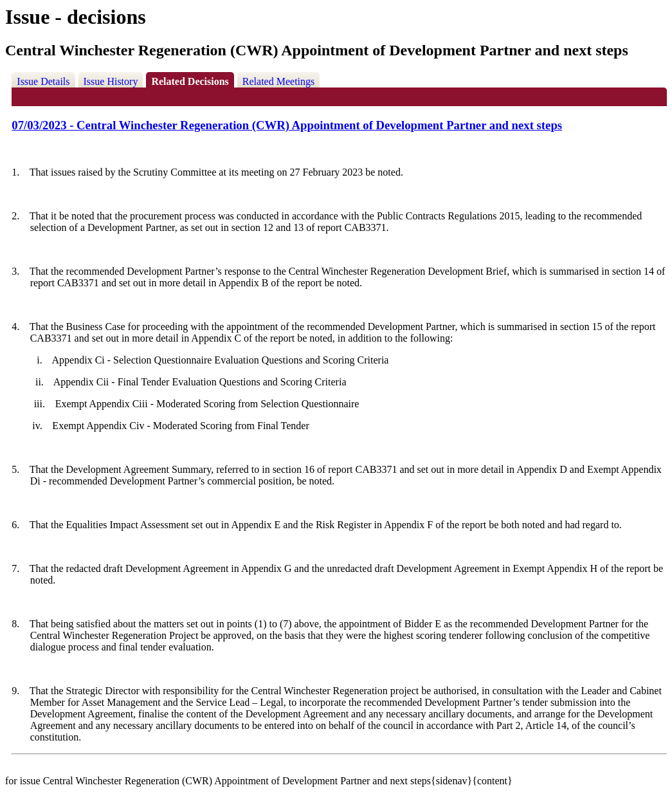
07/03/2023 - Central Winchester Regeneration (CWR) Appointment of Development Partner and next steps (287, 125)
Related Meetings (278, 81)
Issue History (111, 81)
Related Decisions (190, 81)
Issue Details (43, 81)
